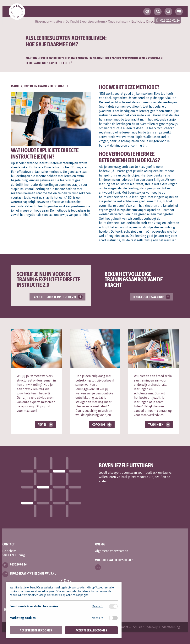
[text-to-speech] (147, 12)
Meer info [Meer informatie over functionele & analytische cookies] (97, 606)
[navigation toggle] (179, 12)
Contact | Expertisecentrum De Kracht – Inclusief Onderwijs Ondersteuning (128, 627)
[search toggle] (168, 12)
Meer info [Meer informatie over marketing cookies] (97, 618)
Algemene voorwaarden (112, 551)
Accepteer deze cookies (36, 630)
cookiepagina (81, 595)
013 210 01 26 (170, 20)
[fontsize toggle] (158, 12)
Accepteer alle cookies (91, 630)
